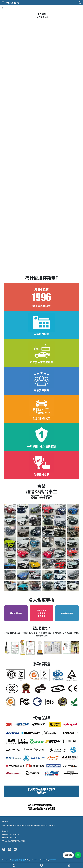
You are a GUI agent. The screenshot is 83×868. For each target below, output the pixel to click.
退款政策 (37, 826)
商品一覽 (16, 826)
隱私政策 (44, 826)
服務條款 (52, 826)
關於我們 (9, 826)
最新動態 (30, 826)
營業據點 (23, 826)
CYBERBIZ (53, 860)
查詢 (3, 826)
